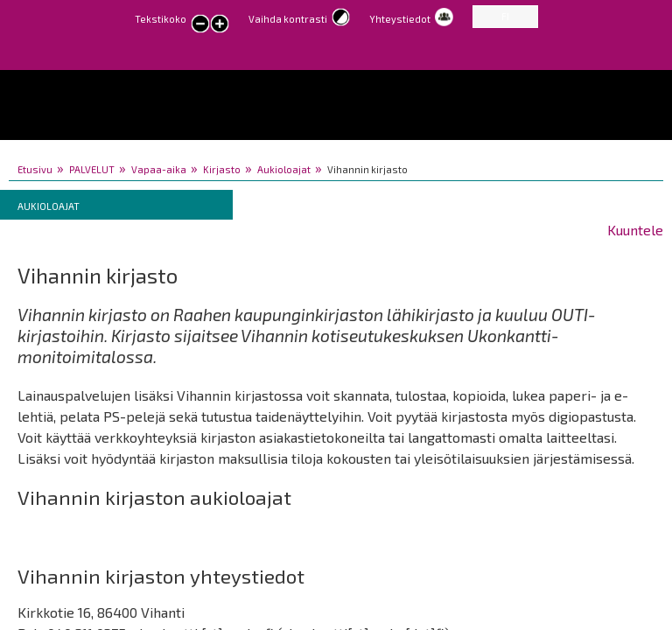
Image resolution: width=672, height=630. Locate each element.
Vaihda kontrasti (288, 19)
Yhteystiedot (400, 19)
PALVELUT (92, 169)
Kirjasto (222, 169)
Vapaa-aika (159, 169)
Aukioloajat (284, 169)
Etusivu (35, 169)
